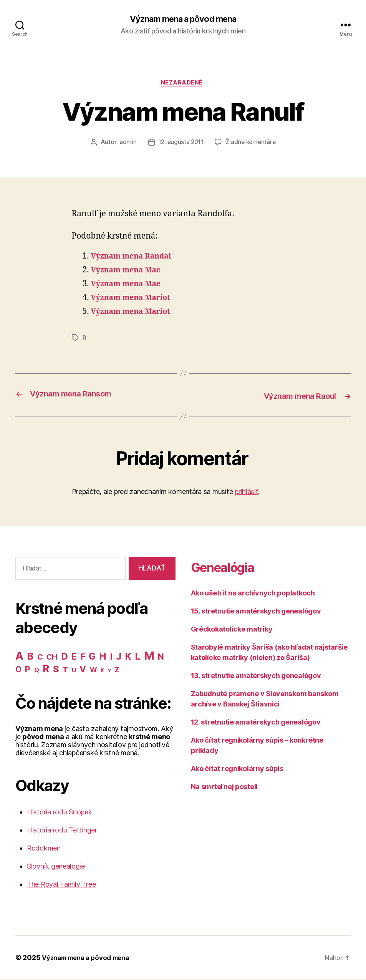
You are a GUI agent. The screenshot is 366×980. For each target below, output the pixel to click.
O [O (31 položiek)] (18, 670)
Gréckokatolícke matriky (232, 630)
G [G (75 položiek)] (92, 657)
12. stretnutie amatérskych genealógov (256, 723)
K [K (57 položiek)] (128, 657)
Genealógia (230, 568)
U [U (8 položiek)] (74, 671)
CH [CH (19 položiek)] (52, 658)
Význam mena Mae (129, 272)
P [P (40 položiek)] (28, 670)
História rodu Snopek (60, 813)
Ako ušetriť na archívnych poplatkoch (253, 594)
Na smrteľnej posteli (224, 788)
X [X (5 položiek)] (102, 671)
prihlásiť (246, 493)
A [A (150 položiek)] (19, 657)
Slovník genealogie (56, 867)
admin (126, 144)
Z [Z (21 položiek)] (117, 670)
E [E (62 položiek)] (74, 657)
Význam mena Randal (135, 258)
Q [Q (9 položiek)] (37, 671)
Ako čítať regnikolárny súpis (237, 770)
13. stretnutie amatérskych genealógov (256, 677)
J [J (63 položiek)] (119, 657)
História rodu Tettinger (62, 831)
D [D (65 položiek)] (65, 657)
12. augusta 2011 (180, 144)
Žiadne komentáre (252, 144)
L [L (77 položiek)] (137, 657)
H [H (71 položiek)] (103, 657)
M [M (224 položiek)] (149, 656)
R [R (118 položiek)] (46, 669)
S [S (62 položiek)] (56, 670)
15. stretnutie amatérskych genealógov (256, 612)
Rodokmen (44, 849)
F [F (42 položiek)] (83, 657)
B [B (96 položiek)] (30, 657)
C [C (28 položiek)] (40, 657)
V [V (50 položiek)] (83, 670)
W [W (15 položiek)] (93, 671)
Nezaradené (183, 85)
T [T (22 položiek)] (65, 670)
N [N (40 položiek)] (161, 657)
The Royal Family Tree (61, 885)
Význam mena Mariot (135, 299)
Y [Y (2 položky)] (109, 672)
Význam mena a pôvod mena (183, 19)
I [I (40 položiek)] (111, 657)
